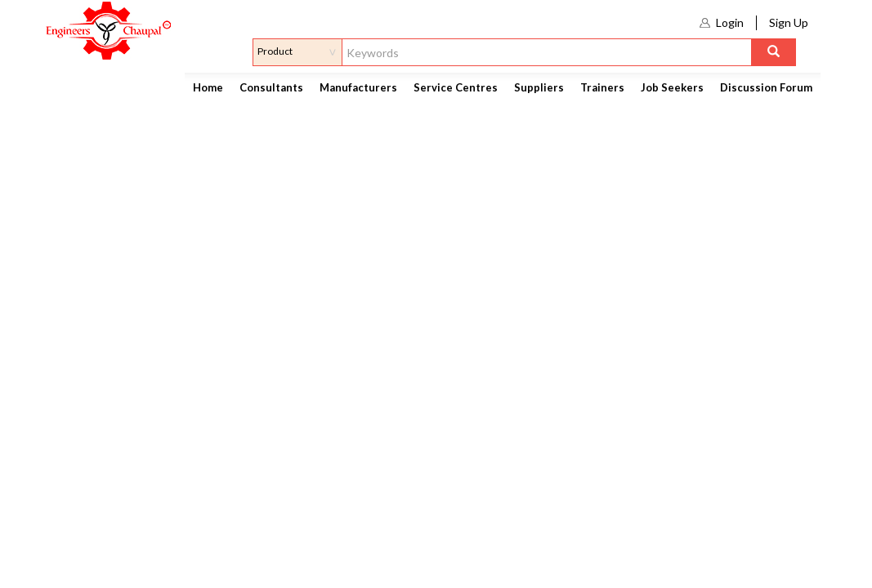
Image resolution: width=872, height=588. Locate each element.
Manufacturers (358, 87)
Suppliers (539, 87)
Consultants (271, 87)
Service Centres (456, 87)
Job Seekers (672, 87)
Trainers (602, 87)
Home (208, 87)
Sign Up (789, 22)
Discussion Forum (766, 87)
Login (730, 22)
